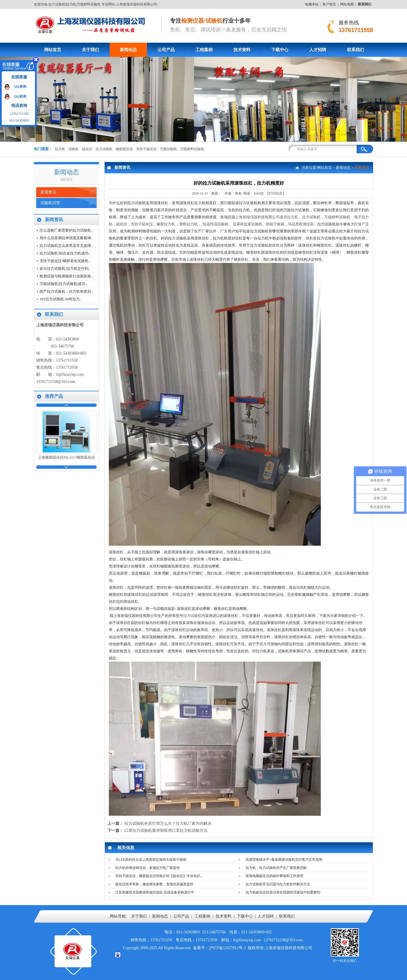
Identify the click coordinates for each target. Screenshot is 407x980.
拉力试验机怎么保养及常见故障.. (66, 246)
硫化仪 (87, 149)
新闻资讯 (48, 192)
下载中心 (280, 50)
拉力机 (60, 149)
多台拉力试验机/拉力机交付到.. (65, 268)
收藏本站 (312, 4)
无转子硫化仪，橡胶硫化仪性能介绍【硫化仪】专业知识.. (159, 876)
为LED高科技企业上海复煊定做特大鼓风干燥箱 (151, 860)
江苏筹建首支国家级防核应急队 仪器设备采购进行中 (155, 892)
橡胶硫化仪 (124, 149)
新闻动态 (128, 50)
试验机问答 (50, 203)
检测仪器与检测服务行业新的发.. (66, 276)
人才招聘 (318, 50)
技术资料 (242, 50)
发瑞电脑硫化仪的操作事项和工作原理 (274, 876)
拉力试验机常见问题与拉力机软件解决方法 (278, 884)
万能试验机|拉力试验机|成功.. (63, 284)
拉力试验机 (104, 149)
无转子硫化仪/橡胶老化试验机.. (65, 261)
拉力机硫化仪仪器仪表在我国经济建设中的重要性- (283, 892)
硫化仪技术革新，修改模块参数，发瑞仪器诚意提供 (154, 884)
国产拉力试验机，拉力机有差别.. (66, 291)
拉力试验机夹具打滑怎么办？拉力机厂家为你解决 (168, 823)
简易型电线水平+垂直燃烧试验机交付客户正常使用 (284, 860)
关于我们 (90, 50)
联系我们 (356, 50)
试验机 (73, 149)
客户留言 (329, 4)
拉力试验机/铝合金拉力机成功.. (65, 253)
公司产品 (166, 50)
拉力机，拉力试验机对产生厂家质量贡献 (276, 868)
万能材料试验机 (192, 149)
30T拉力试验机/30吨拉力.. (60, 299)
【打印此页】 (276, 193)
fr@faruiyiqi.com (70, 374)
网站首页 (53, 50)
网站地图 (347, 4)
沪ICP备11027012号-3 (227, 948)
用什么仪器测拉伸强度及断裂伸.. (66, 238)
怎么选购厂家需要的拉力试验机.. (66, 230)
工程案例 (204, 50)
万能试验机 (168, 149)
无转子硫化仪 (146, 149)
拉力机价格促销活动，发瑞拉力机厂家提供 (148, 868)
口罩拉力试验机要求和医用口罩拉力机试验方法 (166, 831)
